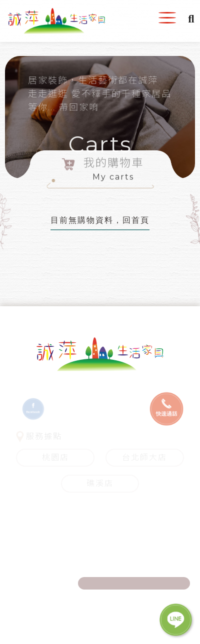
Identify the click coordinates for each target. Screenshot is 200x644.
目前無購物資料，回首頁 (100, 220)
